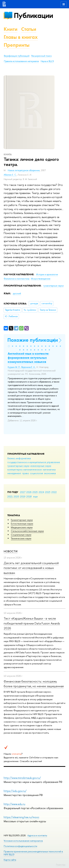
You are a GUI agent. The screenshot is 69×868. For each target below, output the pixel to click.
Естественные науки (22, 524)
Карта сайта (10, 860)
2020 (16, 496)
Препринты (17, 45)
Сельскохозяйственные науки (27, 531)
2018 (29, 496)
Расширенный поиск (41, 56)
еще (35, 496)
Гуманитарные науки (22, 520)
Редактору (61, 864)
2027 (23, 492)
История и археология (47, 275)
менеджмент (14, 473)
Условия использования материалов (23, 841)
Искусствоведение (41, 279)
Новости (11, 551)
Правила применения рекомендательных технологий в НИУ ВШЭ (33, 853)
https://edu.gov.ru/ (15, 791)
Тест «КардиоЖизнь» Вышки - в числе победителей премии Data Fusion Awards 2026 (32, 623)
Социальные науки (21, 535)
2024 (41, 492)
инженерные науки (41, 466)
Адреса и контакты (37, 835)
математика (49, 469)
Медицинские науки (22, 527)
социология (37, 473)
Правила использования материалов (21, 61)
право (26, 473)
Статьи (29, 29)
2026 (29, 492)
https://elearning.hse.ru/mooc (21, 817)
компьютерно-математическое (25, 469)
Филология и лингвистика (17, 279)
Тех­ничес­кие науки (21, 538)
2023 (48, 492)
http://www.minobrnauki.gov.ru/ (22, 778)
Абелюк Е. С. (10, 175)
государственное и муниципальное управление (34, 462)
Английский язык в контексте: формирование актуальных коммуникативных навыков (28, 358)
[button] (9, 346)
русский (17, 294)
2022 (54, 492)
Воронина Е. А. (28, 367)
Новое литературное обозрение (24, 170)
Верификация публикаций (17, 56)
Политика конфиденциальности (20, 846)
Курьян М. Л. (14, 367)
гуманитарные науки (18, 466)
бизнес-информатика (19, 458)
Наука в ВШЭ (47, 61)
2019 (23, 496)
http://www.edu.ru (14, 804)
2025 (35, 492)
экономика (50, 473)
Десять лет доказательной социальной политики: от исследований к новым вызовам (31, 568)
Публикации (33, 15)
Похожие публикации (33, 340)
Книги (11, 29)
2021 (10, 496)
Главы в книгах (21, 37)
